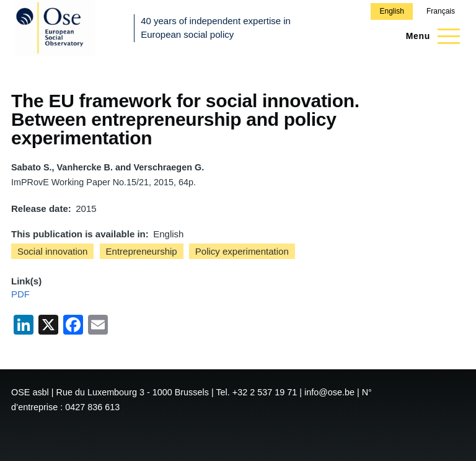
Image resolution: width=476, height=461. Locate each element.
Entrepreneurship (142, 251)
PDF (20, 294)
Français (441, 11)
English (391, 11)
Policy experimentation (242, 251)
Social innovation (52, 251)
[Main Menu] (429, 36)
